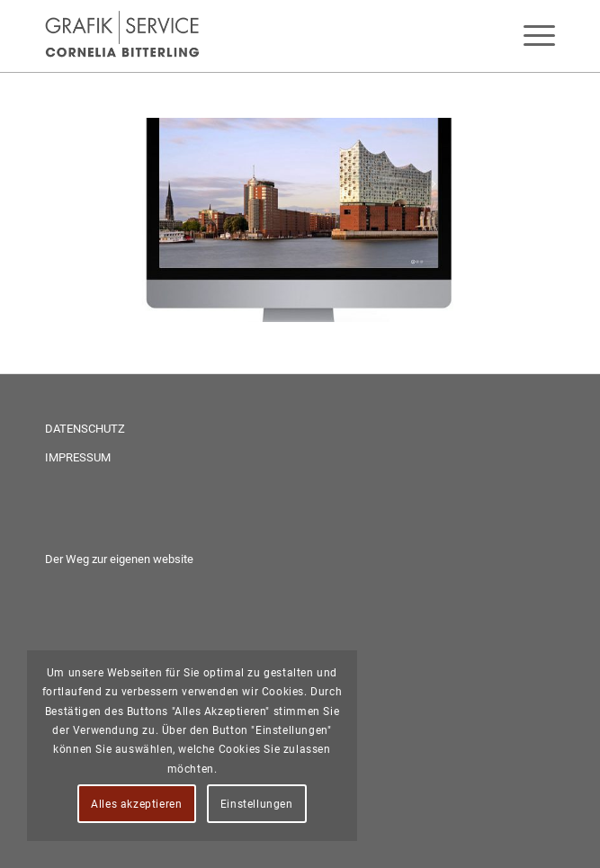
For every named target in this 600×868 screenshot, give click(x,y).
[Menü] (530, 36)
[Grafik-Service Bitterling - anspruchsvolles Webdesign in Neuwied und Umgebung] (249, 36)
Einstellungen (257, 804)
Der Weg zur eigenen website (119, 559)
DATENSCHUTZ (85, 429)
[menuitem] (530, 36)
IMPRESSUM (78, 457)
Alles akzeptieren (136, 804)
